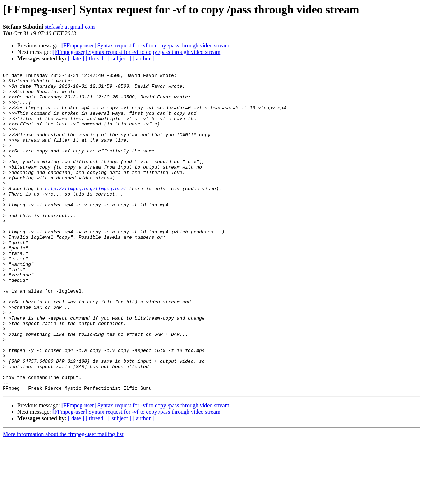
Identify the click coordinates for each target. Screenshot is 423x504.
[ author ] (143, 58)
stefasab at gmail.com (70, 27)
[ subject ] (120, 58)
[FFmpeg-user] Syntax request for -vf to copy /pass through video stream (145, 45)
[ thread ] (96, 58)
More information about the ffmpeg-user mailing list (63, 498)
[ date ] (76, 58)
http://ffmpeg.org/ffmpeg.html (86, 212)
